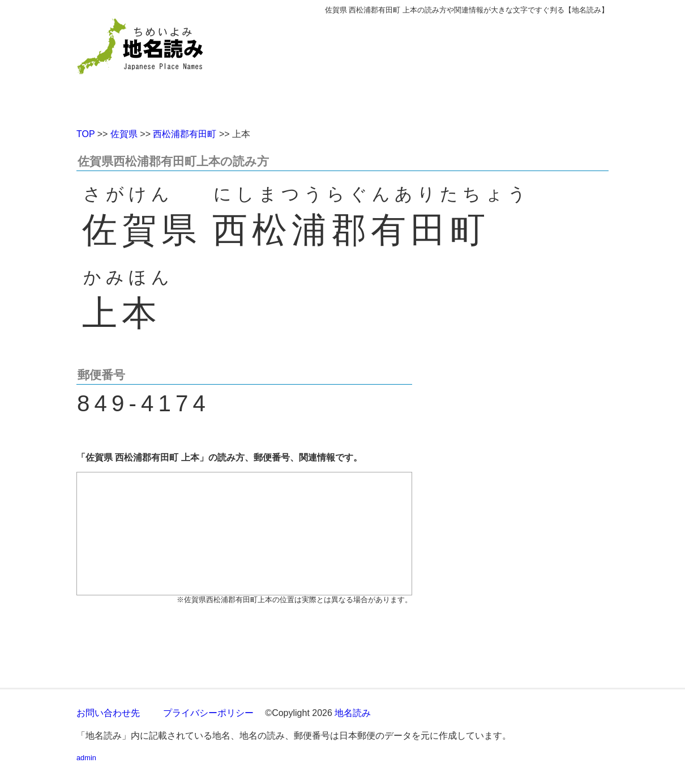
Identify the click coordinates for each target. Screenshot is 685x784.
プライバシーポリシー (208, 713)
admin (86, 758)
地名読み (353, 713)
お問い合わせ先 (108, 713)
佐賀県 (124, 134)
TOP (85, 134)
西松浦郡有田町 (185, 134)
